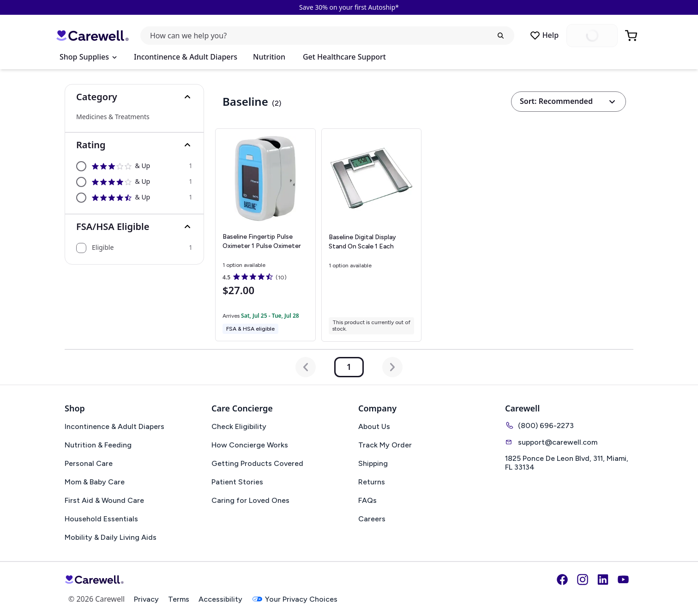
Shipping (373, 463)
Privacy (146, 599)
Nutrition (269, 57)
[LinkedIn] (603, 580)
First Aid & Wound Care (104, 500)
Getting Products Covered (257, 463)
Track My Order (385, 445)
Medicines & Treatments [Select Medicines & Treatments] (113, 117)
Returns (372, 482)
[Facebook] (562, 580)
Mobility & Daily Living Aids (111, 537)
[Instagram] (583, 580)
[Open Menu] (88, 57)
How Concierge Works (250, 445)
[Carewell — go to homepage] (92, 36)
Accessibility (220, 599)
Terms (179, 599)
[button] (134, 97)
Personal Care (89, 463)
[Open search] (327, 36)
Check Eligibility (239, 426)
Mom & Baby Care (95, 482)
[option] (134, 166)
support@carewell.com (551, 442)
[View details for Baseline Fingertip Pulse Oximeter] (265, 235)
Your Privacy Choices (295, 599)
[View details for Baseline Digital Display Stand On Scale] (372, 235)
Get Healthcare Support (344, 57)
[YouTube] (623, 580)
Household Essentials (101, 519)
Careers (372, 519)
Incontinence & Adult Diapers (186, 57)
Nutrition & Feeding (98, 445)
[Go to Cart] (632, 36)
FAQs (367, 500)
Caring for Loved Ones (250, 500)
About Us (374, 426)
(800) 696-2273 (539, 425)
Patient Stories (237, 482)
